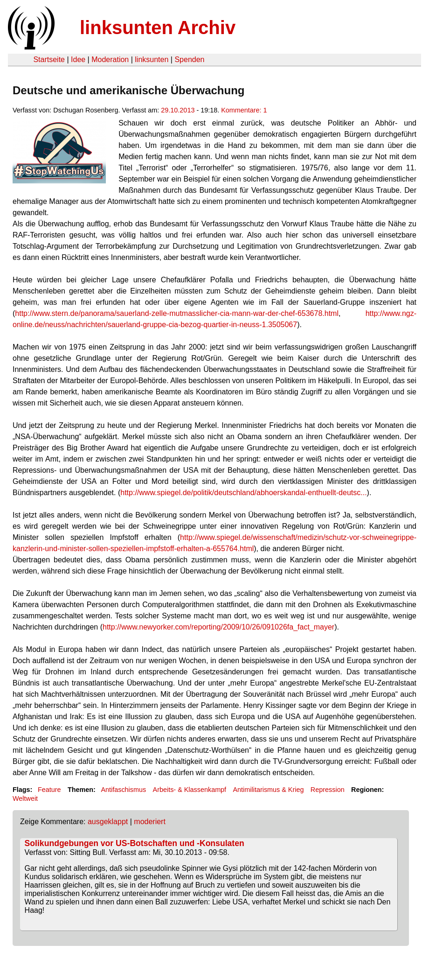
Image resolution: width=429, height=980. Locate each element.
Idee (78, 59)
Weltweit (25, 798)
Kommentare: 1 (244, 110)
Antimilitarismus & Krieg (269, 790)
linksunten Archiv (158, 28)
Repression (328, 790)
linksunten (152, 59)
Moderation (110, 59)
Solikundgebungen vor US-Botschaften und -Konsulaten (135, 843)
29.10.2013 (178, 110)
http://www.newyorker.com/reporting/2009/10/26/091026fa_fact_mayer (218, 627)
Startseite (49, 59)
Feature (49, 790)
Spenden (189, 59)
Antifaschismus (123, 790)
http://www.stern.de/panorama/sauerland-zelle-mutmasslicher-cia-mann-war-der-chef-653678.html (177, 313)
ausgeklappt (108, 822)
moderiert (150, 822)
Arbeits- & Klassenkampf (190, 790)
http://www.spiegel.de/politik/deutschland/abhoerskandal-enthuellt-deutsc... (243, 493)
